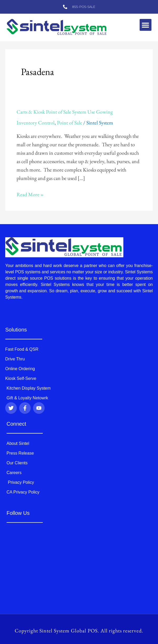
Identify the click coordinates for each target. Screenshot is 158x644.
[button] (146, 25)
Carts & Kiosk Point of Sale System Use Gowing (65, 112)
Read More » (30, 194)
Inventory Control (36, 123)
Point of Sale (70, 123)
